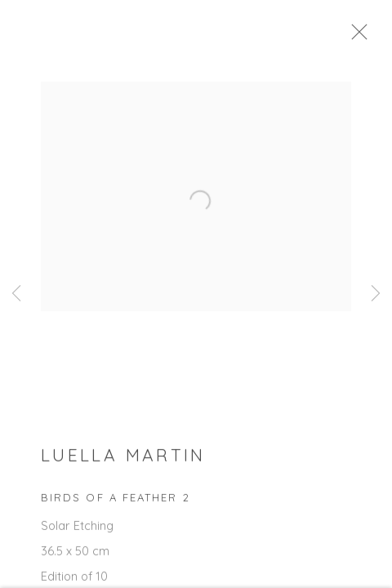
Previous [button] (16, 294)
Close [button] (364, 37)
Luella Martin (123, 459)
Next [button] (376, 294)
